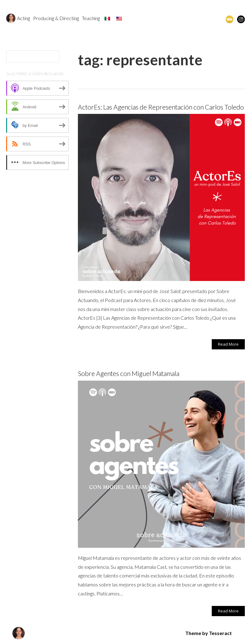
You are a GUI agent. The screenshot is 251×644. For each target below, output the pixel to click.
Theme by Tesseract (208, 633)
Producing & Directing (56, 18)
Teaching (91, 18)
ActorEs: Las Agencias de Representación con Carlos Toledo (161, 107)
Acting (23, 18)
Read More (228, 344)
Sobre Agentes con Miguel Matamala (129, 373)
